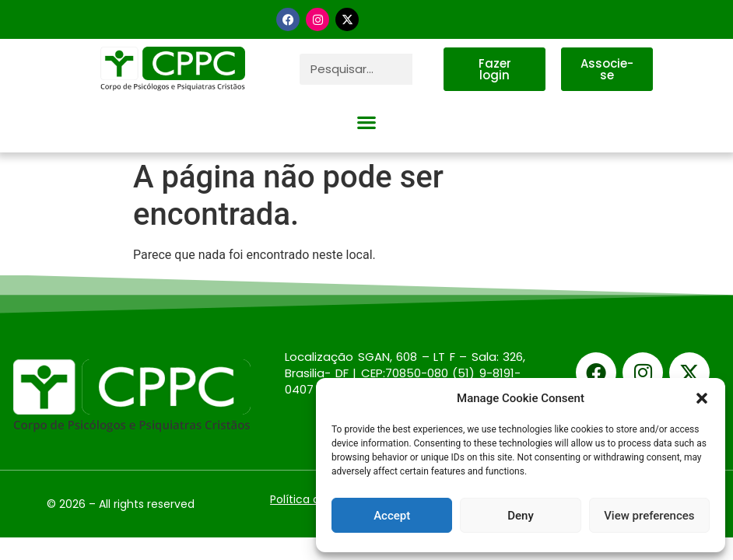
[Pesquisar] (428, 69)
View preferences (649, 516)
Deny (521, 516)
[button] (702, 398)
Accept (392, 516)
